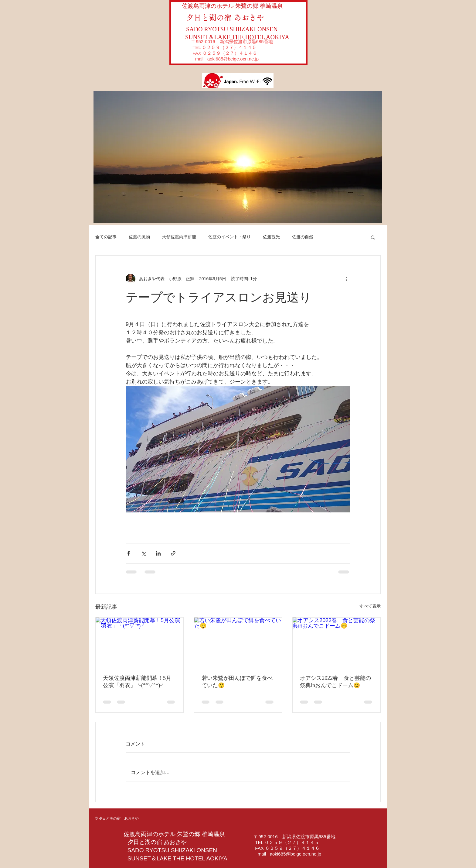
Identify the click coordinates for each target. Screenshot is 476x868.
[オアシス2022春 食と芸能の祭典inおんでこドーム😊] (337, 642)
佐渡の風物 (139, 237)
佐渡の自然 (303, 237)
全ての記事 (106, 237)
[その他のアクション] (347, 279)
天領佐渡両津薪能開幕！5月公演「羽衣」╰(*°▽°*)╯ (137, 682)
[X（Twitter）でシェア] (143, 553)
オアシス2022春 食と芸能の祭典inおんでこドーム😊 (335, 682)
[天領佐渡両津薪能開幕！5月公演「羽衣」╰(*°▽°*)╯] (139, 642)
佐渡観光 (271, 237)
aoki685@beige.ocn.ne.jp (233, 59)
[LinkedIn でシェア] (158, 553)
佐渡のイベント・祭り (229, 237)
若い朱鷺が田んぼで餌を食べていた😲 (237, 682)
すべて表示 (370, 606)
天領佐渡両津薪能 (179, 237)
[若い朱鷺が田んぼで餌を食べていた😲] (238, 642)
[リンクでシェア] (173, 553)
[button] (238, 157)
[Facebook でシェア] (129, 553)
